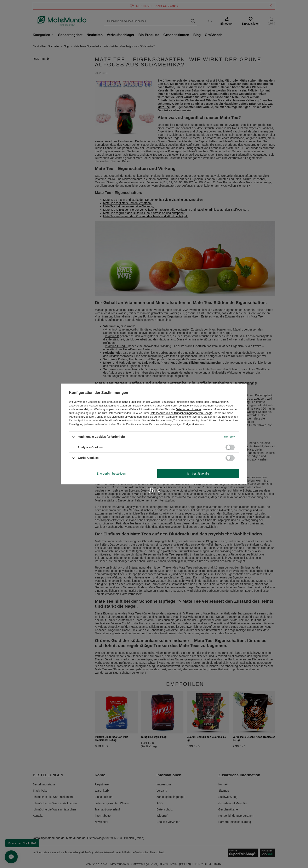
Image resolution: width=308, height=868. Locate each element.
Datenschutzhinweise (189, 409)
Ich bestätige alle (198, 474)
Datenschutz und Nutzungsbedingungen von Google (181, 413)
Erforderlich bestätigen (111, 474)
